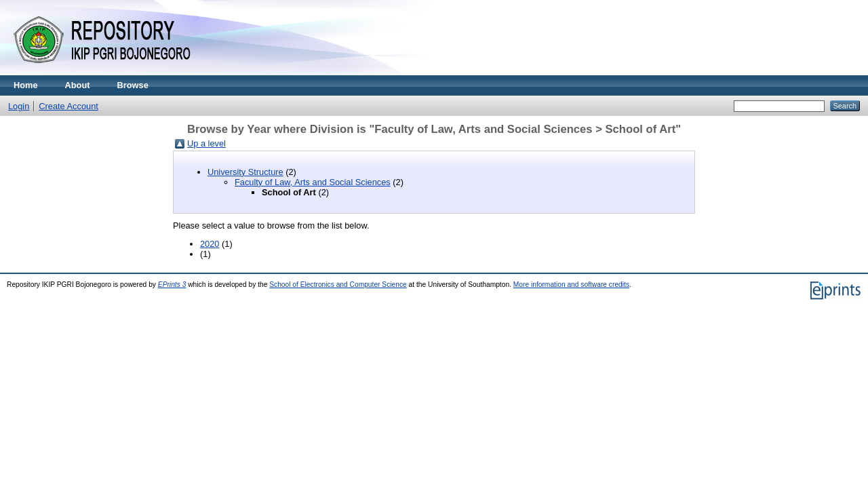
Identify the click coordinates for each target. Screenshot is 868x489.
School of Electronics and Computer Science (338, 285)
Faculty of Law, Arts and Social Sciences (313, 182)
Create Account (68, 106)
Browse (133, 85)
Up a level (206, 143)
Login (19, 106)
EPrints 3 (172, 285)
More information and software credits (571, 285)
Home (26, 85)
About (78, 85)
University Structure (245, 172)
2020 (210, 244)
